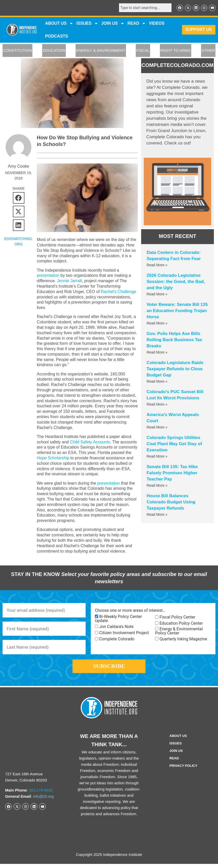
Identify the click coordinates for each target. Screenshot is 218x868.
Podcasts (57, 36)
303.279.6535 (41, 794)
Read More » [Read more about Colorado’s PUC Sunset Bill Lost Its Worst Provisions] (157, 405)
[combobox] (143, 8)
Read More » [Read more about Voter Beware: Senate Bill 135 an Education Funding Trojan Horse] (157, 323)
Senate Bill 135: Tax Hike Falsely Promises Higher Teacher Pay (172, 473)
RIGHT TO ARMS (176, 51)
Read (174, 762)
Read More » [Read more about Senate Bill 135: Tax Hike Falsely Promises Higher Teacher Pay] (157, 486)
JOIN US (113, 24)
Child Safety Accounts (90, 442)
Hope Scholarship (74, 458)
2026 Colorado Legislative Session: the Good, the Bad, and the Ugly (176, 282)
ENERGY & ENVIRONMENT (101, 51)
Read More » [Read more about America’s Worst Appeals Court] (157, 427)
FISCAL (143, 51)
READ (137, 24)
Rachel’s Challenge (119, 292)
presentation (48, 275)
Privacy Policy (183, 770)
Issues (87, 24)
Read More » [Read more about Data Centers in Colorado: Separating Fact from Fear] (157, 265)
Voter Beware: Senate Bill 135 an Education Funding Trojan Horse (177, 311)
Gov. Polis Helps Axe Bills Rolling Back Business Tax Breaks (174, 340)
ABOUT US (59, 24)
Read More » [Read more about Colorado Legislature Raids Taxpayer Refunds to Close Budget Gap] (157, 382)
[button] (19, 198)
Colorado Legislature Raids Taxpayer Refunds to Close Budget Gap (175, 369)
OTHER (208, 51)
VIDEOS (157, 24)
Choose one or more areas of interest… (130, 611)
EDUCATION (54, 51)
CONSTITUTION (18, 51)
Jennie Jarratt (70, 281)
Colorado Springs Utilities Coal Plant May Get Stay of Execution (174, 444)
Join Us (176, 755)
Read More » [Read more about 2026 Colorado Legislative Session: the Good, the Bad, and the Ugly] (157, 294)
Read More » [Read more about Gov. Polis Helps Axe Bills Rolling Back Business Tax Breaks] (157, 353)
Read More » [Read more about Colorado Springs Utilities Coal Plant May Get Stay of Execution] (157, 457)
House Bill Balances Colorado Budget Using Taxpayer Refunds (171, 502)
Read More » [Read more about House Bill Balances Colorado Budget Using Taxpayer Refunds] (157, 515)
